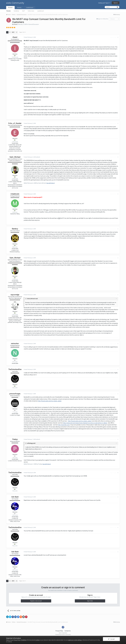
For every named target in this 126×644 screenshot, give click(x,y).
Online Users (31, 11)
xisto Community (15, 3)
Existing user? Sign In (104, 3)
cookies (37, 640)
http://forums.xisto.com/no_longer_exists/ (48, 401)
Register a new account (36, 601)
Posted (30, 37)
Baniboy (15, 229)
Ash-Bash (15, 497)
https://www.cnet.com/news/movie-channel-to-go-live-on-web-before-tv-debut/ (85, 423)
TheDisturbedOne (15, 369)
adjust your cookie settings (75, 640)
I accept (111, 639)
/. (48, 212)
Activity (19, 8)
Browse (10, 8)
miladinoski (15, 194)
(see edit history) (50, 183)
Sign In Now (90, 601)
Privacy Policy (59, 631)
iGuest (16, 24)
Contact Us (68, 631)
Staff (23, 11)
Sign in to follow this (103, 19)
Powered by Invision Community (63, 635)
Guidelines (16, 11)
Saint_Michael (15, 157)
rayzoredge (15, 295)
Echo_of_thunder (15, 123)
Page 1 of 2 (23, 32)
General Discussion (34, 24)
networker (15, 344)
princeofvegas (15, 394)
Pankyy (15, 439)
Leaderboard (40, 11)
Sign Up (116, 3)
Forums (9, 11)
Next (13, 32)
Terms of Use (10, 640)
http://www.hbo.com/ (59, 425)
